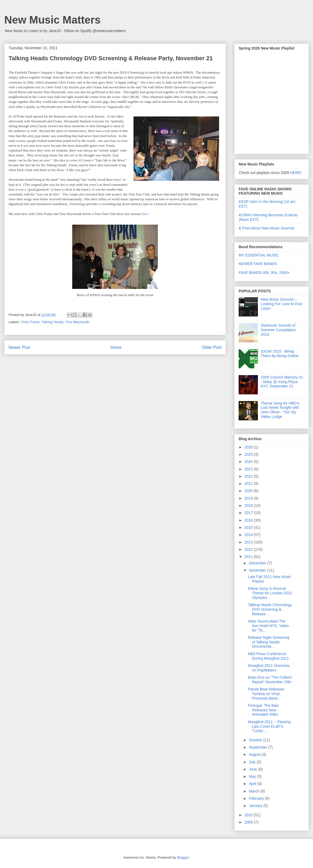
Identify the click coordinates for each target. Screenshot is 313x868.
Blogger (183, 857)
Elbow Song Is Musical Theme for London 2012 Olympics (270, 593)
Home (116, 347)
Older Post (212, 347)
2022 (249, 476)
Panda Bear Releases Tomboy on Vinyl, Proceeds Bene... (266, 694)
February (257, 798)
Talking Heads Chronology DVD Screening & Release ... (270, 609)
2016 (249, 520)
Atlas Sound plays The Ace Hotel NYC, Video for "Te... (268, 626)
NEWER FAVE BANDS (258, 264)
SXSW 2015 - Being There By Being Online (280, 354)
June (253, 769)
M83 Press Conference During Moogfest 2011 (268, 656)
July (253, 762)
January (256, 806)
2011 (249, 557)
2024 (249, 462)
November (258, 570)
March (255, 791)
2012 (249, 549)
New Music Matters (52, 20)
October (256, 740)
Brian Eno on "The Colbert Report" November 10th (270, 680)
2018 (249, 505)
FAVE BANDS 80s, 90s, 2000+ (264, 273)
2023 (249, 469)
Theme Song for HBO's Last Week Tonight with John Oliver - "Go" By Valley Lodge (280, 410)
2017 (249, 513)
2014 (249, 535)
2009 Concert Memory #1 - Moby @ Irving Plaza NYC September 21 (282, 382)
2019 (249, 498)
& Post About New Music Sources (267, 228)
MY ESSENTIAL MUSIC (259, 255)
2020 (249, 491)
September (258, 747)
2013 (249, 542)
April (253, 784)
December (258, 563)
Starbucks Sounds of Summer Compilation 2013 (278, 330)
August (255, 754)
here (145, 214)
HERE (295, 173)
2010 (249, 815)
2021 (249, 484)
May (253, 776)
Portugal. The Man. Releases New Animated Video (264, 710)
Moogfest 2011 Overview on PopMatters (269, 668)
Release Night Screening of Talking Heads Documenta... (269, 642)
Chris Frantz (30, 322)
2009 (249, 822)
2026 (249, 447)
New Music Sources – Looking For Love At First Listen (282, 304)
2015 (249, 527)
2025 (249, 454)
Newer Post (19, 347)
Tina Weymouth (77, 322)
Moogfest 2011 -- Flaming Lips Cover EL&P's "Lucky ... (269, 726)
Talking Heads (52, 322)
